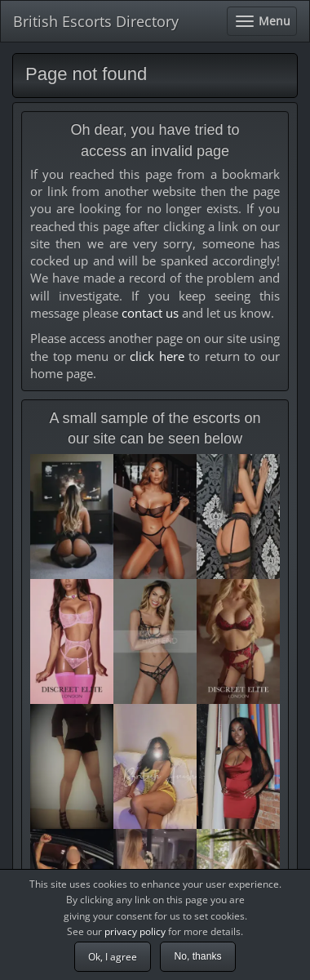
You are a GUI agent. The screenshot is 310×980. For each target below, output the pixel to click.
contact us (150, 313)
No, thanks (197, 956)
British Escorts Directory (96, 21)
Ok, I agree (113, 957)
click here (157, 356)
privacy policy (135, 931)
